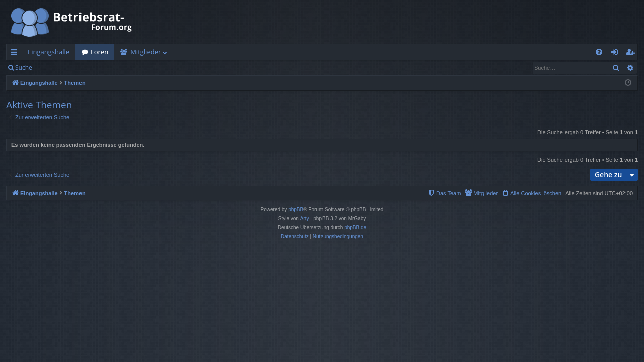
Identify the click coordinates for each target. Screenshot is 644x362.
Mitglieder (146, 52)
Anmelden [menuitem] (617, 54)
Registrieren (107, 68)
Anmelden (61, 68)
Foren (99, 52)
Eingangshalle (49, 52)
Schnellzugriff (16, 54)
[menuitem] (599, 52)
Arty (305, 218)
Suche (24, 68)
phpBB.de (355, 228)
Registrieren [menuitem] (632, 54)
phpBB (296, 209)
